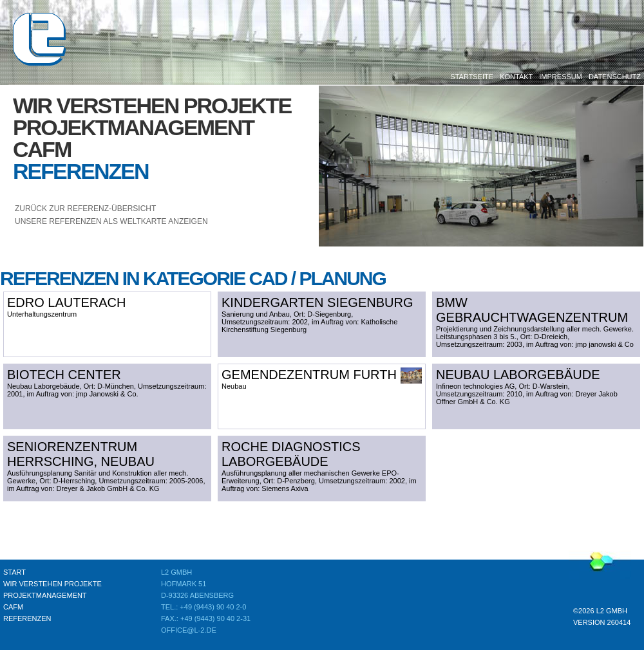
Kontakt (516, 77)
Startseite (472, 77)
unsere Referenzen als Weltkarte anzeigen (111, 221)
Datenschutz (615, 77)
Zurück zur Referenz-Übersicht (85, 209)
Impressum (561, 77)
